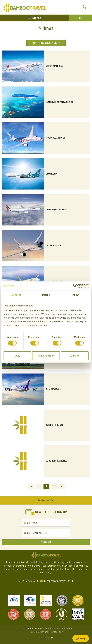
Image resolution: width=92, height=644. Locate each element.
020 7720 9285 (30, 581)
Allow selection (46, 356)
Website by (46, 638)
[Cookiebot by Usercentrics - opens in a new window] (75, 286)
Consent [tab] (16, 295)
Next (62, 486)
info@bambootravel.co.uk (59, 581)
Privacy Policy (57, 632)
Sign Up (46, 542)
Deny (17, 356)
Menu (37, 18)
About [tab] (76, 295)
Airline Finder (49, 43)
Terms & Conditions (39, 632)
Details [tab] (46, 295)
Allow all (75, 356)
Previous (31, 486)
